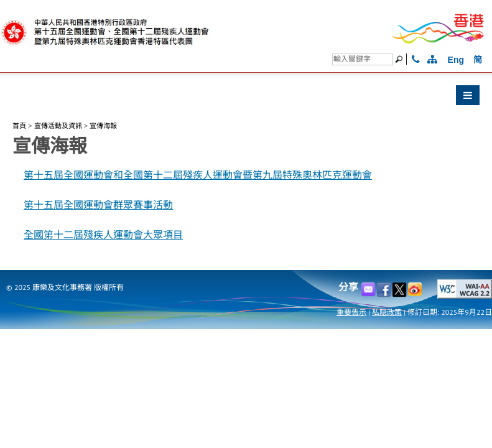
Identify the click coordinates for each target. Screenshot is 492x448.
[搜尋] (363, 59)
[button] (246, 98)
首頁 (19, 126)
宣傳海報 (103, 126)
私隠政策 (387, 312)
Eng (456, 60)
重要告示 (351, 312)
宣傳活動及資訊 (58, 126)
